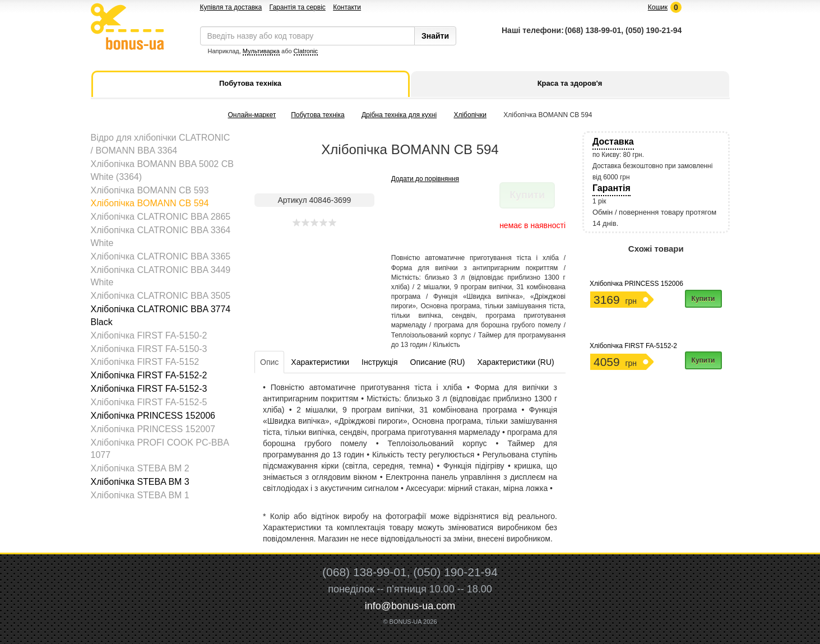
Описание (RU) (438, 362)
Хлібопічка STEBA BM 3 (140, 482)
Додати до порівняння (425, 179)
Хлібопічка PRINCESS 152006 (153, 416)
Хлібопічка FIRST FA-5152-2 (149, 375)
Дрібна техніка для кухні (399, 115)
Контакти (347, 7)
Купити (703, 299)
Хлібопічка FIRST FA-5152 (145, 362)
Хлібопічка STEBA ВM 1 (140, 495)
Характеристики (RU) (515, 362)
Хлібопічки (470, 115)
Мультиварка (261, 51)
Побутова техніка (318, 115)
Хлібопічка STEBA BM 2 (140, 468)
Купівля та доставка (231, 7)
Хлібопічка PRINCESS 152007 (153, 429)
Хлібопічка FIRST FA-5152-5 (149, 402)
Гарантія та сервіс (298, 7)
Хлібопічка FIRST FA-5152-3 (149, 389)
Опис (269, 362)
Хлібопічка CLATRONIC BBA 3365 (161, 256)
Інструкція (380, 362)
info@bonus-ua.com (410, 606)
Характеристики (320, 362)
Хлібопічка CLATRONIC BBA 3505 (161, 296)
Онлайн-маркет (252, 115)
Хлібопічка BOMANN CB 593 (150, 190)
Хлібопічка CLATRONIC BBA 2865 (161, 217)
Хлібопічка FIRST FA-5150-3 (149, 349)
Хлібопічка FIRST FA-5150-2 (149, 335)
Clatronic (306, 51)
